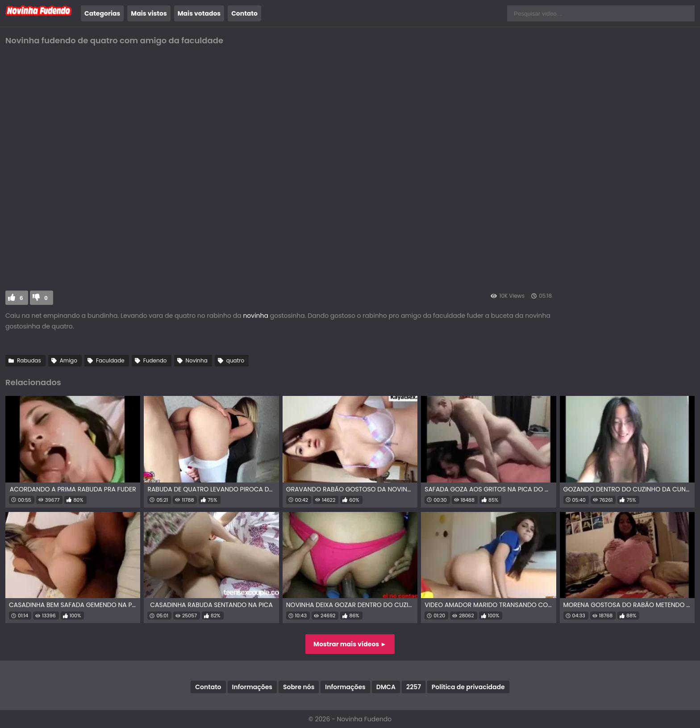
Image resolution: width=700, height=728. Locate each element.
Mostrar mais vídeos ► (350, 644)
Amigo (69, 360)
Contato (244, 13)
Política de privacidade (468, 687)
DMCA (386, 687)
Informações (252, 687)
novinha (256, 316)
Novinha (197, 360)
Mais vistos (149, 13)
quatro (235, 360)
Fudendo (155, 360)
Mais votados (199, 13)
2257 (414, 687)
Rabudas (29, 360)
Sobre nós (299, 687)
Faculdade (110, 360)
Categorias (102, 13)
